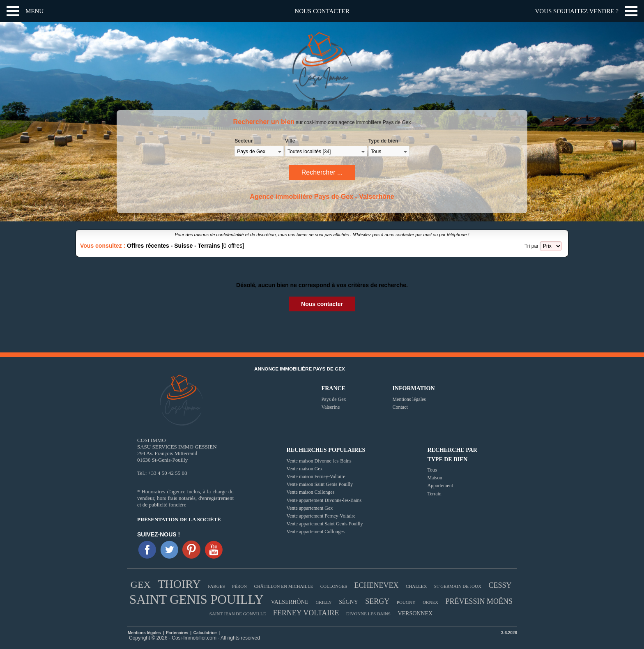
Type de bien (383, 141)
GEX (141, 585)
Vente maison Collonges (311, 492)
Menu (34, 11)
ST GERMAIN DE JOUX (458, 586)
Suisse (183, 246)
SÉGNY (348, 602)
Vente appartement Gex (310, 508)
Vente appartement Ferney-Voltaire (321, 516)
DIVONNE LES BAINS (368, 614)
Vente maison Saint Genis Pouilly (320, 484)
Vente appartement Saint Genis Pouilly (325, 524)
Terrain (434, 494)
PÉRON (239, 586)
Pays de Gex (334, 399)
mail (428, 235)
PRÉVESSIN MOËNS (479, 601)
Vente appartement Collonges (316, 532)
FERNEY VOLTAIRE (306, 613)
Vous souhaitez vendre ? (577, 11)
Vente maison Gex (305, 469)
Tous (432, 470)
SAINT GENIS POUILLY (197, 600)
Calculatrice (205, 633)
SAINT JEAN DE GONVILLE (238, 614)
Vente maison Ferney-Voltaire (316, 476)
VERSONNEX (415, 613)
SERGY (377, 601)
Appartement (440, 486)
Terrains (209, 246)
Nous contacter (322, 11)
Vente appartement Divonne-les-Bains (324, 500)
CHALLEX (416, 586)
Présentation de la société (179, 519)
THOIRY (179, 584)
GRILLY (323, 602)
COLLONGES (334, 586)
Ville (290, 141)
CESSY (500, 585)
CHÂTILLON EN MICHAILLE (284, 586)
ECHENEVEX (377, 585)
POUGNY (406, 602)
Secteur (244, 141)
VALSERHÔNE (290, 602)
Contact (400, 407)
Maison (435, 478)
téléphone (457, 235)
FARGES (216, 586)
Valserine (331, 407)
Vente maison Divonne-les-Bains (319, 461)
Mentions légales (409, 399)
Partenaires (178, 633)
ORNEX (430, 602)
